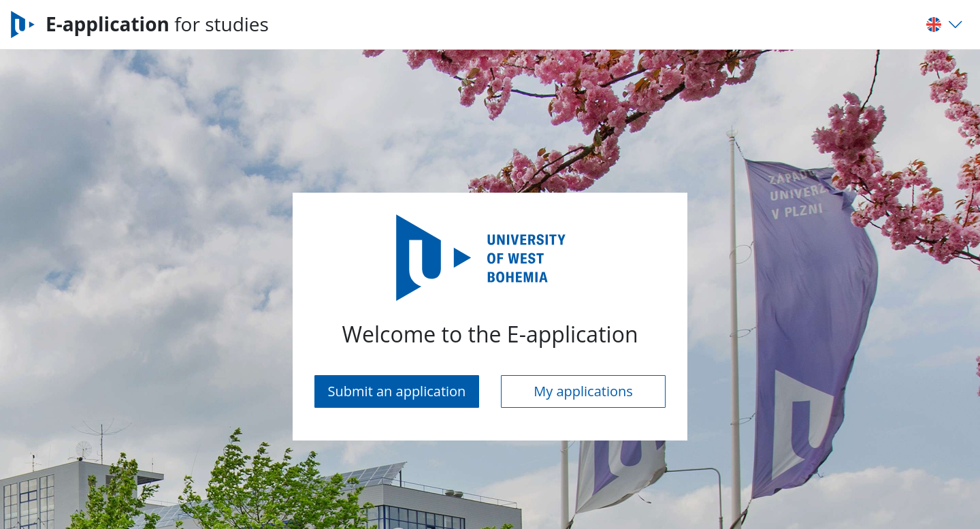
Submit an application (397, 391)
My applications (583, 391)
